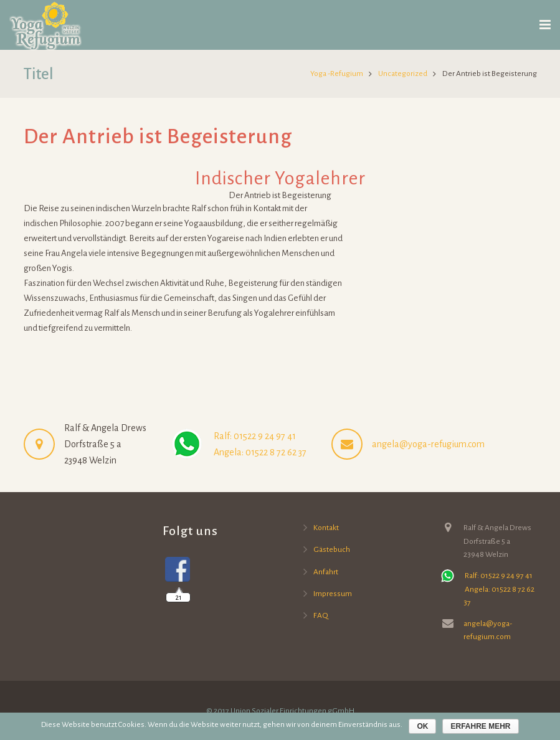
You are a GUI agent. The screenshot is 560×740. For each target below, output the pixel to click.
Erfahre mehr (480, 726)
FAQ (321, 615)
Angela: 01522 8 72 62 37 (259, 452)
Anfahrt (326, 572)
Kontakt (326, 528)
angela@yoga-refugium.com (428, 444)
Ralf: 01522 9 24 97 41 (254, 436)
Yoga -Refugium (337, 74)
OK (422, 726)
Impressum (333, 594)
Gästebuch (332, 549)
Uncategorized (403, 74)
